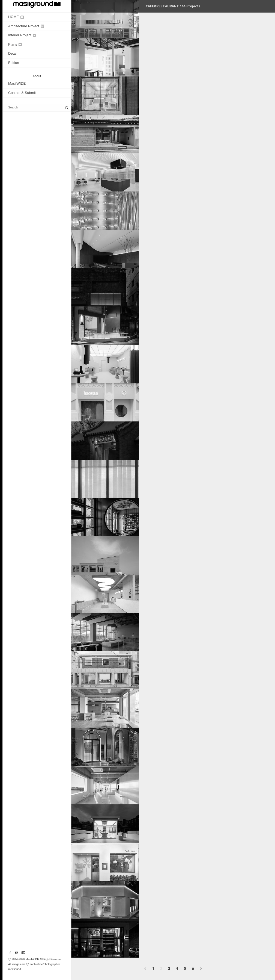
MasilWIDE (17, 83)
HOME (16, 17)
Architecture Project (26, 26)
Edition (14, 63)
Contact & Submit (22, 93)
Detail (13, 53)
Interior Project (22, 35)
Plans (15, 44)
